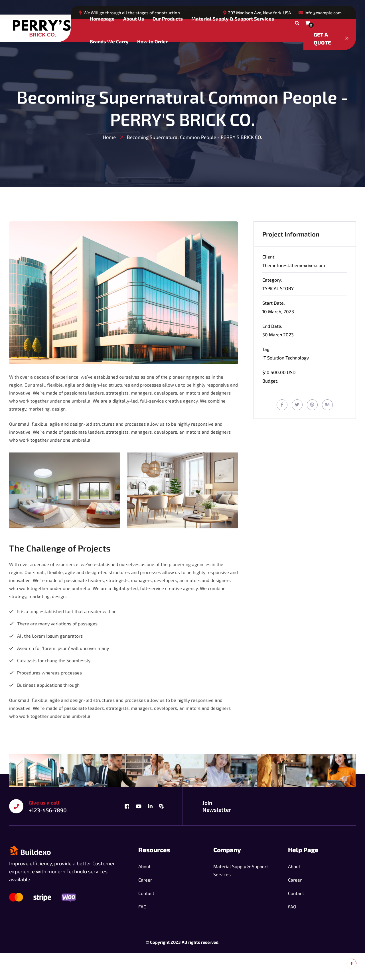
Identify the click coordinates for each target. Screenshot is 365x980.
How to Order (152, 41)
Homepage (102, 19)
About (144, 866)
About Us (134, 19)
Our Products (168, 19)
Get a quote (331, 39)
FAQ (142, 907)
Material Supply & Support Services (233, 19)
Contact (146, 893)
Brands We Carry (109, 41)
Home (109, 137)
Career (145, 880)
